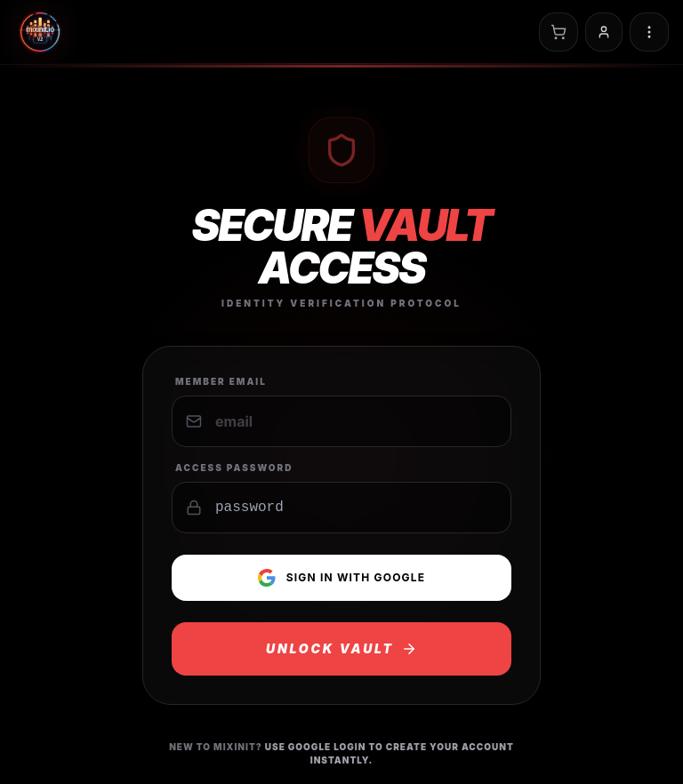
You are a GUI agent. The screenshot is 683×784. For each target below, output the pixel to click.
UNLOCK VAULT (341, 649)
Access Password (234, 468)
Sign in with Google (342, 578)
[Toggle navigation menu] (649, 32)
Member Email (221, 381)
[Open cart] (558, 32)
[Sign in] (604, 32)
